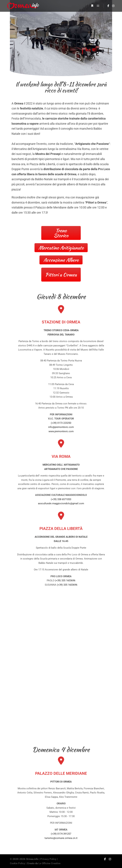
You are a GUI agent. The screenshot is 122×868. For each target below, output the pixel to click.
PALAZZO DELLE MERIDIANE (61, 773)
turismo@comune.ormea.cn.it (61, 838)
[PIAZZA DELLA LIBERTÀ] (61, 516)
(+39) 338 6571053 (61, 499)
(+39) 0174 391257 (61, 834)
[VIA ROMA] (61, 443)
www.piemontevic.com (61, 431)
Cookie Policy (17, 863)
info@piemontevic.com (61, 427)
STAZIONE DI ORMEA (61, 322)
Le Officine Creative (49, 863)
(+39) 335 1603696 (65, 580)
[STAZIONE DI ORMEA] (61, 309)
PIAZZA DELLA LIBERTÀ (61, 528)
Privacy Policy (48, 859)
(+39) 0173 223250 (61, 423)
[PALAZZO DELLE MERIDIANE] (61, 761)
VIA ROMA (61, 456)
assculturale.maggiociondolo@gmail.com (61, 503)
